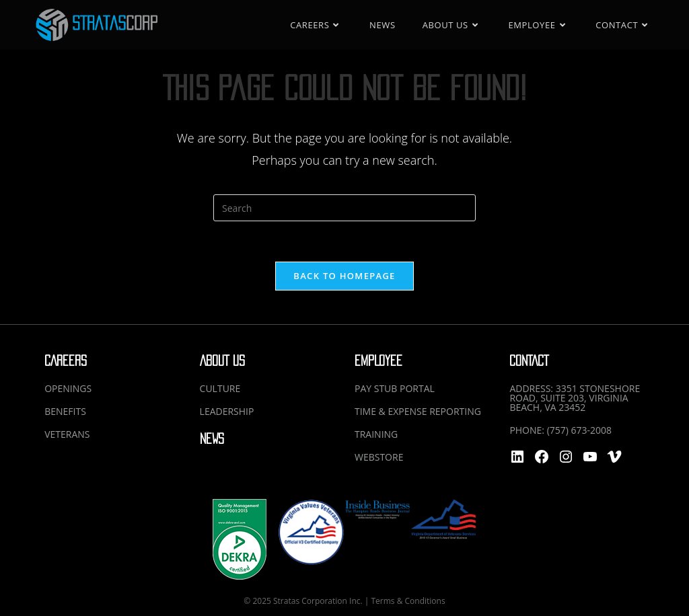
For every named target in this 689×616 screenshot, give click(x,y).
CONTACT (529, 361)
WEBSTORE (379, 457)
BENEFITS (65, 411)
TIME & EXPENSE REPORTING (418, 411)
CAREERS (66, 361)
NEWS (212, 439)
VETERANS (67, 434)
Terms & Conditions (408, 601)
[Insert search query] (344, 208)
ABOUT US (222, 361)
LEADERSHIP (227, 411)
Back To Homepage (344, 276)
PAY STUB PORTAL (395, 388)
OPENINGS (68, 388)
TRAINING (376, 434)
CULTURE (220, 388)
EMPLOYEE (378, 361)
